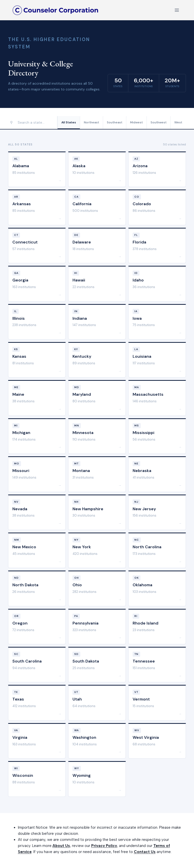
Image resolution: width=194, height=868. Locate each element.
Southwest (159, 122)
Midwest (136, 122)
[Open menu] (177, 10)
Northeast (91, 122)
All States (69, 122)
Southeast (115, 122)
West (178, 122)
